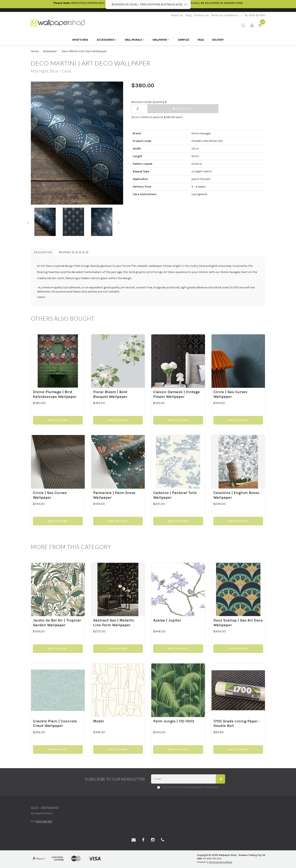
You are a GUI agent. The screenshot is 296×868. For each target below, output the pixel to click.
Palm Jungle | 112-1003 (174, 721)
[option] (78, 143)
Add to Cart (183, 109)
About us (177, 15)
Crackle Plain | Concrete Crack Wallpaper (55, 724)
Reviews (74, 252)
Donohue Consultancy (221, 862)
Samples (184, 40)
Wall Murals (135, 40)
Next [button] (119, 222)
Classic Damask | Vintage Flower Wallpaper (176, 394)
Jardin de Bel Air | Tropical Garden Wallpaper (57, 623)
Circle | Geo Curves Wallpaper (230, 394)
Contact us (201, 15)
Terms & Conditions (225, 15)
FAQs (201, 40)
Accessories (107, 40)
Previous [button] (28, 222)
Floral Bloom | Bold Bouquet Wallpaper (110, 394)
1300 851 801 (255, 15)
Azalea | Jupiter (167, 620)
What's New (80, 40)
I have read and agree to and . (188, 787)
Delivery (218, 40)
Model (99, 721)
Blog (188, 15)
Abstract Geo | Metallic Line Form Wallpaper (114, 623)
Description (43, 252)
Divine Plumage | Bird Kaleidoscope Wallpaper (55, 394)
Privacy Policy (213, 787)
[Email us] (134, 840)
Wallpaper (161, 40)
